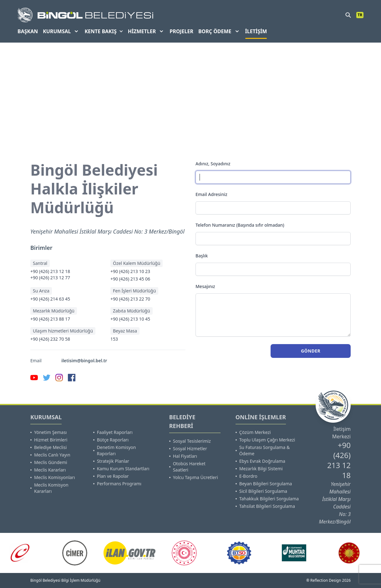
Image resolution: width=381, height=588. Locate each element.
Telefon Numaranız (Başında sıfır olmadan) (240, 225)
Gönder (311, 351)
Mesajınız (205, 286)
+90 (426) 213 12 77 (50, 278)
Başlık (202, 256)
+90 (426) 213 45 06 (130, 279)
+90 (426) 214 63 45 (50, 299)
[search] (348, 15)
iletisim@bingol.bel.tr (84, 361)
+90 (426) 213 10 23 (130, 271)
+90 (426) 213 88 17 (50, 319)
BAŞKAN (28, 31)
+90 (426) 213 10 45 (130, 319)
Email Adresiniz (211, 194)
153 (114, 339)
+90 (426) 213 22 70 (130, 299)
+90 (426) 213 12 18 (50, 271)
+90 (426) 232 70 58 (50, 339)
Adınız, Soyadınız (213, 164)
